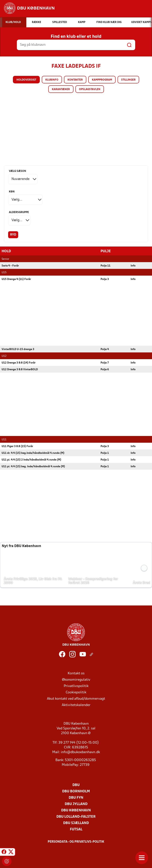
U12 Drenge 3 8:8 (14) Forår (19, 363)
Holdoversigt (26, 80)
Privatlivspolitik (76, 686)
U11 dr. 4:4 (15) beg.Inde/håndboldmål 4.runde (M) (33, 453)
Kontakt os (76, 673)
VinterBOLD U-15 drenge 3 (18, 349)
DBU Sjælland (76, 823)
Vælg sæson (18, 171)
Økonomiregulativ (76, 680)
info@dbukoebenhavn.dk (80, 752)
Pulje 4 (105, 349)
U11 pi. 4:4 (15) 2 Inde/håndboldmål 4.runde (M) (31, 460)
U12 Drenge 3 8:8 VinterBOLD (20, 369)
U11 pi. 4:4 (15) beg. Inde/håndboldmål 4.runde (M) (33, 466)
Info (133, 266)
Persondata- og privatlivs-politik (76, 842)
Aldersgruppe (19, 212)
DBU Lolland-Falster (76, 817)
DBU (76, 785)
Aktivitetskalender (76, 705)
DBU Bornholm (76, 791)
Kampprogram (102, 80)
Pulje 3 (105, 279)
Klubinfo (52, 80)
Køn (12, 192)
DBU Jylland (76, 804)
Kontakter (75, 80)
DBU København (76, 810)
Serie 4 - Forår (10, 266)
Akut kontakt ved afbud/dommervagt (76, 699)
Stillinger (128, 80)
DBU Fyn (76, 798)
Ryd (13, 235)
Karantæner (61, 89)
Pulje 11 (105, 266)
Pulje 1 (105, 453)
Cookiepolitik (76, 692)
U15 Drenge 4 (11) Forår (16, 279)
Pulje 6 (105, 369)
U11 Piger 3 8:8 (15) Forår (17, 446)
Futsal (76, 829)
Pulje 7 (105, 363)
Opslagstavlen (90, 89)
